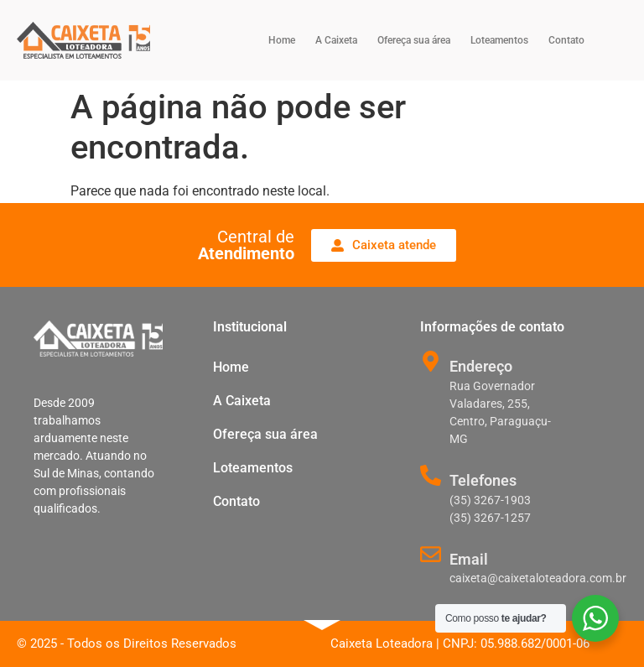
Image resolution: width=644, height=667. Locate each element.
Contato (566, 40)
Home (282, 40)
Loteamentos (499, 40)
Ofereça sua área (414, 40)
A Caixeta (336, 40)
